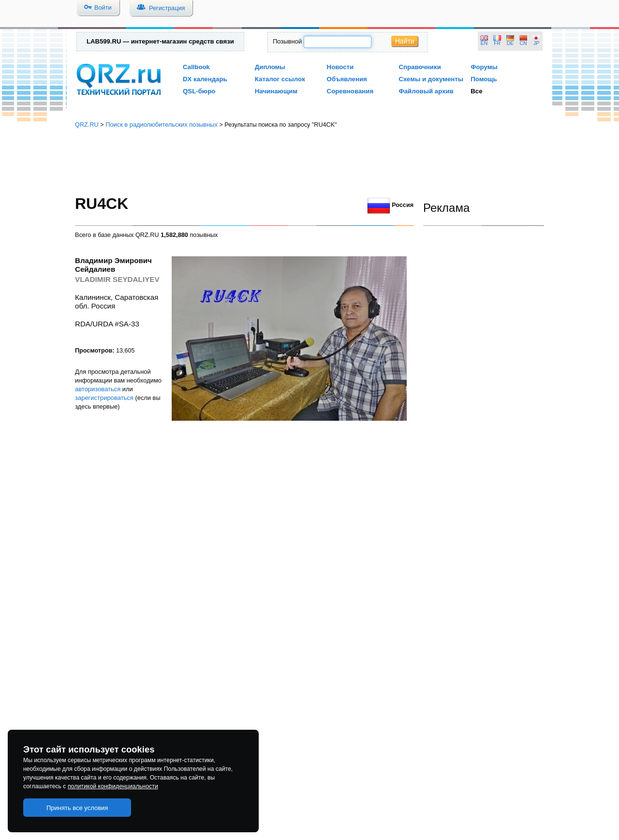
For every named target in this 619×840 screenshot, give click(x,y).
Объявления (347, 79)
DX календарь (205, 79)
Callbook (196, 67)
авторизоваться (98, 389)
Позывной (287, 41)
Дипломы (270, 67)
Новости (340, 67)
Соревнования (350, 91)
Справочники (420, 67)
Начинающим (276, 91)
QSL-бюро (199, 91)
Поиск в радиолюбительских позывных (162, 125)
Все (476, 91)
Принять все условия (77, 808)
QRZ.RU (87, 125)
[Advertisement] (309, 162)
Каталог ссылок (280, 79)
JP (536, 43)
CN (523, 43)
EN (484, 43)
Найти (405, 41)
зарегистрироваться (104, 398)
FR (497, 43)
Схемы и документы (431, 79)
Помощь (484, 79)
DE (510, 43)
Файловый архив (426, 91)
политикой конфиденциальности (113, 786)
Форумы (484, 67)
